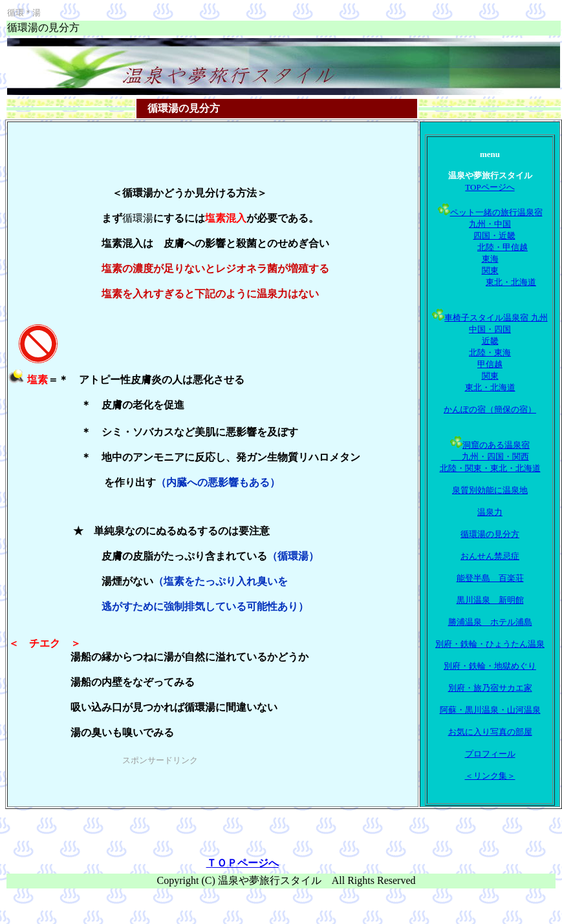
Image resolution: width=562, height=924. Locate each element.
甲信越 (490, 364)
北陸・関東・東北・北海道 (490, 468)
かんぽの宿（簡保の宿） (490, 409)
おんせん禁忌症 (490, 556)
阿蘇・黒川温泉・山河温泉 (490, 710)
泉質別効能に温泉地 (490, 490)
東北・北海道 (511, 282)
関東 (490, 270)
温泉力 (490, 512)
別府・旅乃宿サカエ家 (490, 688)
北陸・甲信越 (503, 247)
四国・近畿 (494, 236)
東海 (490, 259)
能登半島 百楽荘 (490, 578)
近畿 (490, 341)
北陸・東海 (490, 352)
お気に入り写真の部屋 (490, 732)
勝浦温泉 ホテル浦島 (490, 622)
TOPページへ (490, 187)
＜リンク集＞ (490, 776)
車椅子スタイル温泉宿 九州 (496, 318)
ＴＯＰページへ (243, 863)
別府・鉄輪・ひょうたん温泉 (490, 644)
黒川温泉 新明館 (490, 600)
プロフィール (490, 754)
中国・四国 (490, 329)
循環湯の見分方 (490, 534)
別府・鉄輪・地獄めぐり (490, 666)
